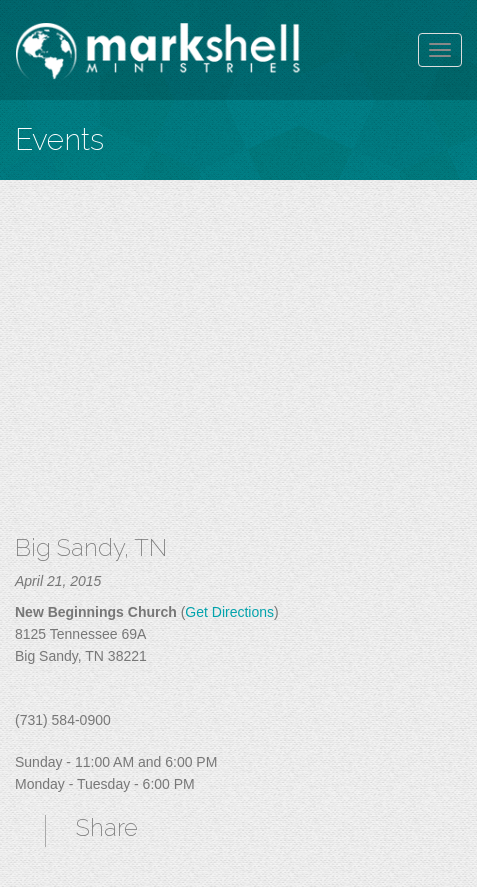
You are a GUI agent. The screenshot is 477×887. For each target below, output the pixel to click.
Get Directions (229, 612)
